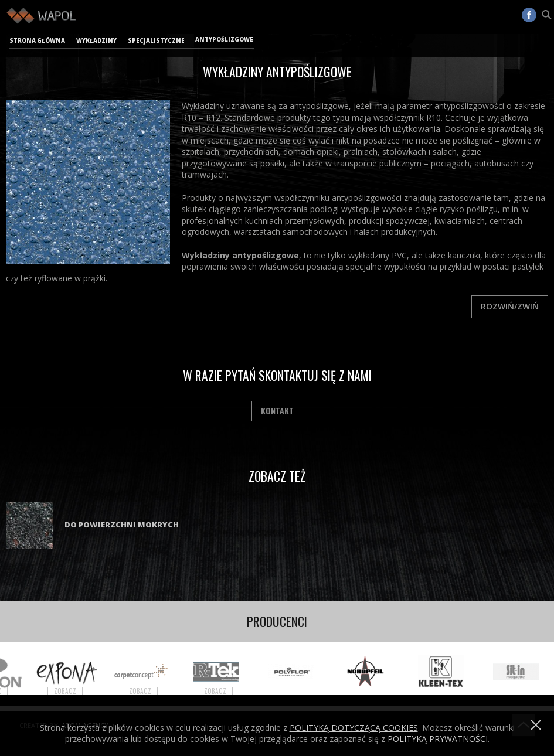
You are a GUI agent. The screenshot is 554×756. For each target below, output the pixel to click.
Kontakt (277, 411)
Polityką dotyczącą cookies (354, 728)
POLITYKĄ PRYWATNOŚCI (438, 739)
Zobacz (72, 691)
